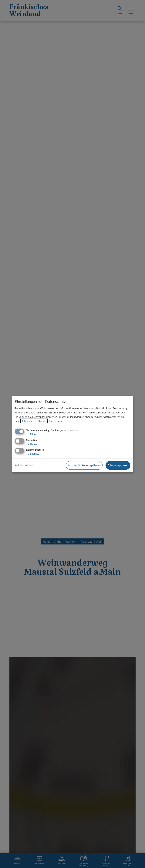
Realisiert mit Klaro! (24, 465)
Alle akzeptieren (118, 465)
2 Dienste (33, 444)
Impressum (55, 421)
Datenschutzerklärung (34, 421)
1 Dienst (32, 434)
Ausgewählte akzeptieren (84, 465)
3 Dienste (33, 454)
